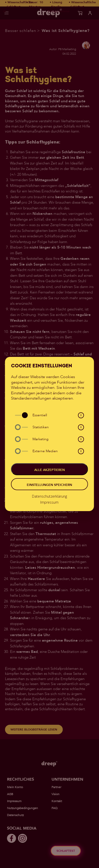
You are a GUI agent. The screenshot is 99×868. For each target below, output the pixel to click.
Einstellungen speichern (49, 485)
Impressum (49, 502)
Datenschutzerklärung (49, 496)
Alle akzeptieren (49, 470)
